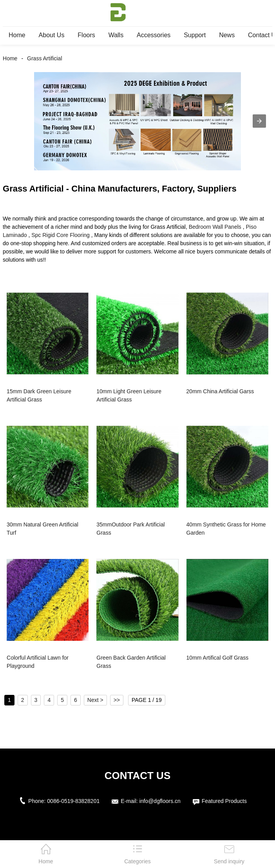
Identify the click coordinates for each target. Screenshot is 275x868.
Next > (95, 700)
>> (117, 700)
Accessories (154, 35)
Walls (116, 35)
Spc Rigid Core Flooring (61, 235)
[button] (259, 121)
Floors (86, 35)
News (227, 35)
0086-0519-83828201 (73, 801)
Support (195, 35)
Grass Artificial (44, 58)
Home (17, 35)
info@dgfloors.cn (160, 801)
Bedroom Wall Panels (215, 227)
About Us (52, 35)
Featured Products (224, 801)
